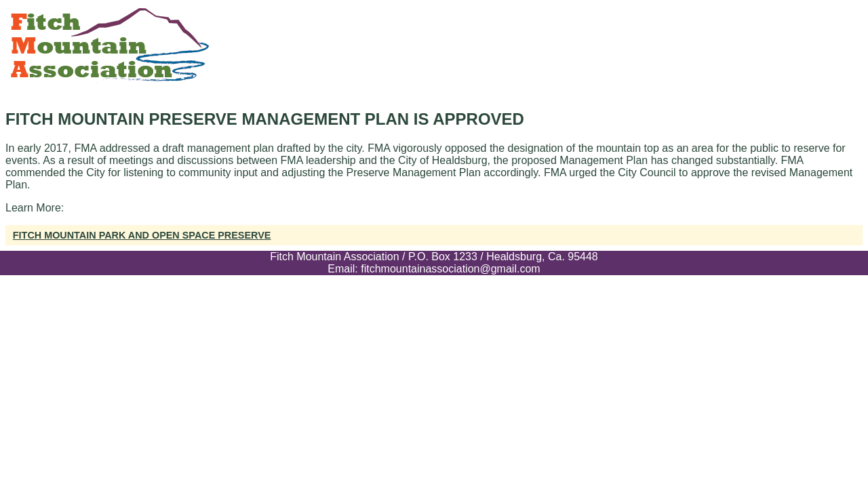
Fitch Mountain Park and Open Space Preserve (142, 235)
